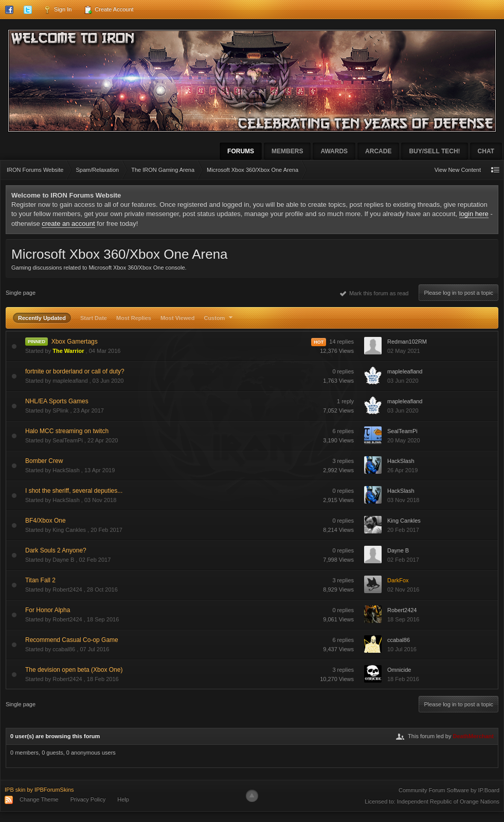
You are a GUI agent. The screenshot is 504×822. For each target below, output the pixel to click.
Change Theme (39, 799)
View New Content (458, 170)
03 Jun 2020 (403, 381)
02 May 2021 (404, 351)
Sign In (57, 10)
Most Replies (134, 318)
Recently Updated (42, 318)
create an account (68, 224)
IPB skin (15, 790)
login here (474, 214)
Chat (486, 151)
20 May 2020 (404, 440)
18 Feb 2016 (403, 679)
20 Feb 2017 (403, 530)
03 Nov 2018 (403, 500)
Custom (219, 318)
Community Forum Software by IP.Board (449, 790)
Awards (334, 151)
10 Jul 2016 (402, 649)
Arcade (378, 151)
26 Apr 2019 (402, 470)
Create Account (109, 10)
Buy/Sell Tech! (434, 151)
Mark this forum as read (374, 293)
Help (123, 799)
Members (287, 151)
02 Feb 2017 (403, 560)
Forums (241, 151)
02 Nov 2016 (403, 589)
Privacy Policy (88, 799)
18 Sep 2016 (403, 619)
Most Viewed (177, 318)
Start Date (94, 318)
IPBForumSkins (54, 790)
